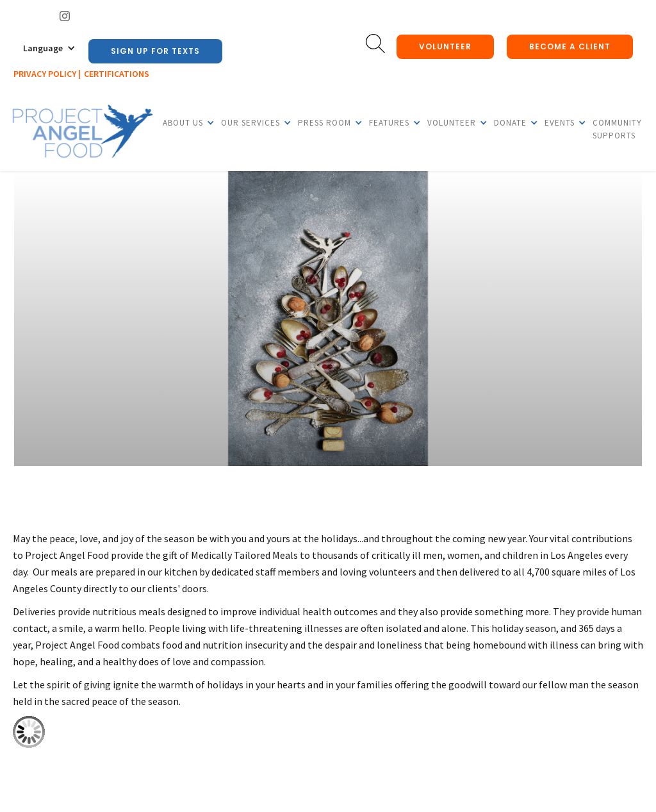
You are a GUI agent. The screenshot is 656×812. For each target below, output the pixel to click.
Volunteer (445, 46)
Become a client (570, 46)
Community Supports (617, 129)
